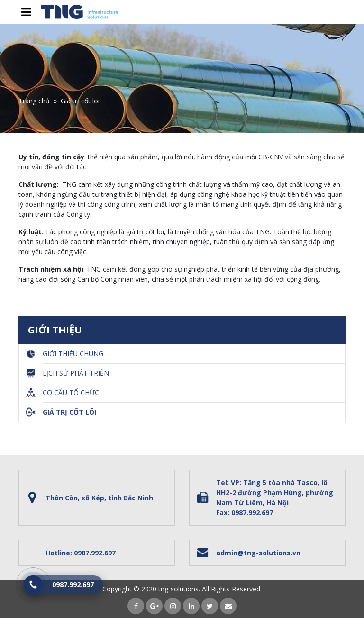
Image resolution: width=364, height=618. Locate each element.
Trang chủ (34, 101)
